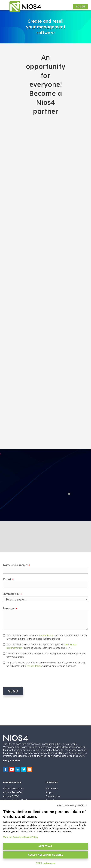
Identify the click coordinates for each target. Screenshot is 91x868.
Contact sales (53, 796)
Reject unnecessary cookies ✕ (72, 805)
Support (49, 792)
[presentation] (27, 677)
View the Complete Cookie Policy (21, 837)
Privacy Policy (46, 636)
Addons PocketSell (13, 792)
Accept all (45, 846)
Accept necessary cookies (45, 855)
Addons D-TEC (11, 796)
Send (13, 691)
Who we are (52, 789)
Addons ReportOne (13, 789)
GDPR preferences (45, 863)
